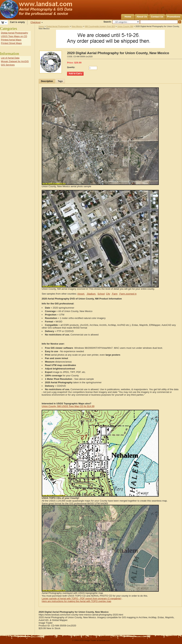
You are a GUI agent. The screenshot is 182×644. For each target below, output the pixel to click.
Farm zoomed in (128, 294)
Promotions (174, 17)
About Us (142, 17)
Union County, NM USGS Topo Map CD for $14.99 (68, 406)
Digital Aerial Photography (58, 26)
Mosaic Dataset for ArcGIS (15, 61)
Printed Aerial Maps (11, 40)
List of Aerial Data (10, 58)
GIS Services (8, 65)
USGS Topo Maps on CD (14, 36)
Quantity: (71, 67)
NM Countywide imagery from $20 (100, 26)
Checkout (35, 22)
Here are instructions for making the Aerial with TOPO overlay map (76, 601)
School (101, 294)
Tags (60, 81)
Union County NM (125, 26)
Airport (81, 294)
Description (47, 81)
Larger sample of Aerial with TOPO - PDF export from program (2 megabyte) (82, 598)
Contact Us (157, 17)
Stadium (91, 294)
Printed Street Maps (11, 43)
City (108, 294)
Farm (114, 294)
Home (128, 17)
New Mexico (77, 26)
